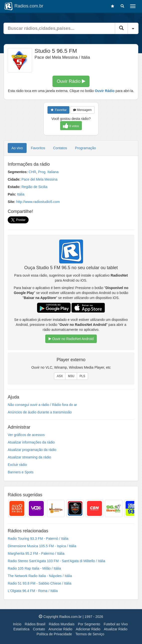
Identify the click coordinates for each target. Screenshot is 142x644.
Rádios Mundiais (62, 624)
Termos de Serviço (90, 634)
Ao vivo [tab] (17, 148)
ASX (60, 376)
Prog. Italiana (48, 172)
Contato (39, 629)
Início (17, 624)
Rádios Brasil (35, 624)
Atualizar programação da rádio (32, 450)
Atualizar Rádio (116, 629)
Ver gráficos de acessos (26, 435)
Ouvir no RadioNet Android (71, 339)
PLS (82, 376)
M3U (71, 376)
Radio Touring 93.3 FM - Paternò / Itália (38, 539)
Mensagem (82, 110)
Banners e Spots (21, 472)
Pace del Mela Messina (39, 179)
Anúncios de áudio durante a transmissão (40, 412)
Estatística (22, 629)
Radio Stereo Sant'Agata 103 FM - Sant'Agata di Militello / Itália (56, 561)
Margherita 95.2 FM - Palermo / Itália (36, 553)
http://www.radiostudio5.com (38, 202)
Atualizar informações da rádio (31, 442)
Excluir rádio (17, 465)
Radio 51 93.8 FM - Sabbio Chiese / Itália (40, 583)
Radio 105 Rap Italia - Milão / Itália (34, 568)
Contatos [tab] (60, 148)
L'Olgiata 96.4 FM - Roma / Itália (33, 591)
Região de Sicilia (34, 187)
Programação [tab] (86, 148)
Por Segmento (89, 624)
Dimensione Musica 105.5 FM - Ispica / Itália (42, 546)
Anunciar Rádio (60, 629)
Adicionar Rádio (88, 629)
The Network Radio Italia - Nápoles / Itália (40, 576)
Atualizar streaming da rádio (29, 457)
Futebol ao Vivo (116, 624)
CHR (32, 172)
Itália (21, 194)
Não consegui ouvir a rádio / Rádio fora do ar (42, 405)
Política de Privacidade (54, 634)
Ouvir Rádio (71, 81)
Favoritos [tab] (38, 148)
